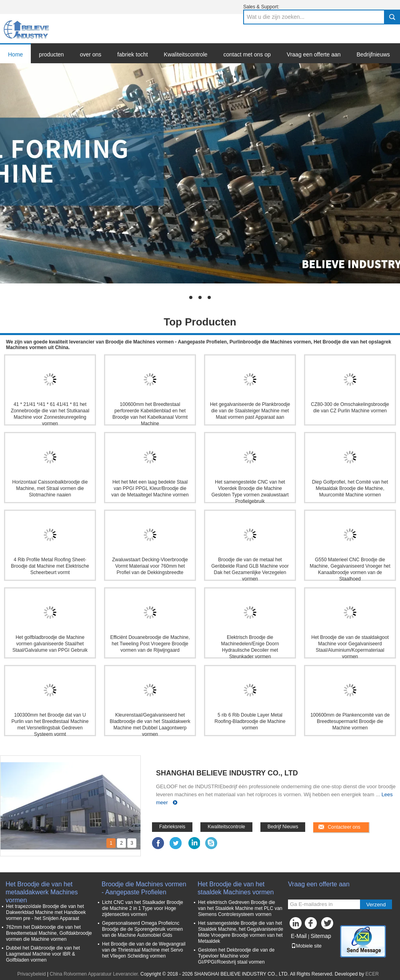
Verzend (376, 905)
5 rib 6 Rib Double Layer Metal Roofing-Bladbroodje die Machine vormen (250, 721)
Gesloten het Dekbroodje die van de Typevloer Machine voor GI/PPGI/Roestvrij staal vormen (236, 956)
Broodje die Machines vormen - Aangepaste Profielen (144, 888)
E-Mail (299, 936)
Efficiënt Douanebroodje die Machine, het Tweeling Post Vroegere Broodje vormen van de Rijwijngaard (150, 644)
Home (15, 54)
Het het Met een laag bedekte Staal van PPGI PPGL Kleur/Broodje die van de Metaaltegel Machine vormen (150, 488)
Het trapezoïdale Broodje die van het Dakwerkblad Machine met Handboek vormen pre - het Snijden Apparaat (46, 912)
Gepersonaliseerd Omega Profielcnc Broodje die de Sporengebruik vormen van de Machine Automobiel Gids (142, 929)
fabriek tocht (132, 54)
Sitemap (321, 936)
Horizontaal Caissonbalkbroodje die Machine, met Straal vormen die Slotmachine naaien (50, 488)
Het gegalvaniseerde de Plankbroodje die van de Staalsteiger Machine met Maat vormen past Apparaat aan (250, 411)
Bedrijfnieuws (373, 54)
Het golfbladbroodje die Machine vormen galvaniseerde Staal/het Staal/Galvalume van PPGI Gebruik (50, 644)
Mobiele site (306, 946)
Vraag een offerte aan (314, 54)
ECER (372, 974)
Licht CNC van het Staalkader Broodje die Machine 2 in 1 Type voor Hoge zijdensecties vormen (143, 908)
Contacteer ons (344, 827)
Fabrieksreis (172, 827)
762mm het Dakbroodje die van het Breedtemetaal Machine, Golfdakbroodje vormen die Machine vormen (49, 933)
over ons (91, 54)
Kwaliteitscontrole (186, 54)
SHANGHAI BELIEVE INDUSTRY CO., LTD (227, 773)
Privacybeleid (31, 974)
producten (51, 54)
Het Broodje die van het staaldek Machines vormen (236, 888)
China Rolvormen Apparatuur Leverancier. (95, 974)
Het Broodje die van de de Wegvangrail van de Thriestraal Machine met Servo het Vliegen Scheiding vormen (144, 950)
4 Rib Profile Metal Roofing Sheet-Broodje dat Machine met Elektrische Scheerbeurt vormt (50, 566)
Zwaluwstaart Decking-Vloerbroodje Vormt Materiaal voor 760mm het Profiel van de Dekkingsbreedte (150, 566)
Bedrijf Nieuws (283, 827)
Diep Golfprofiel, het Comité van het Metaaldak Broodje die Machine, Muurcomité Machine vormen (350, 488)
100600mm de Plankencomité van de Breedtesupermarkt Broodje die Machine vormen (350, 721)
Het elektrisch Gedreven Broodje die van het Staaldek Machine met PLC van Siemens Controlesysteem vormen (240, 908)
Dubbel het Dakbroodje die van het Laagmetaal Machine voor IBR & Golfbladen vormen (43, 954)
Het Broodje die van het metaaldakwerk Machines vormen (42, 889)
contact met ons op (247, 54)
